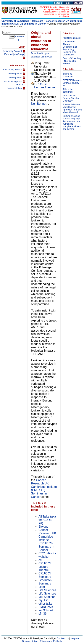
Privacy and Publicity (51, 641)
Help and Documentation (16, 87)
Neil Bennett (40, 104)
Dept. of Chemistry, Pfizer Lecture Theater (72, 61)
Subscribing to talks (14, 70)
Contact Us (63, 638)
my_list (43, 600)
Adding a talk (17, 78)
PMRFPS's (46, 607)
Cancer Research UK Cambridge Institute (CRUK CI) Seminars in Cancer (42, 22)
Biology (43, 527)
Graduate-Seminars (45, 582)
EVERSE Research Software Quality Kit (72, 83)
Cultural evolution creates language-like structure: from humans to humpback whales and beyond (72, 123)
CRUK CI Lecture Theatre (45, 86)
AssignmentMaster (72, 38)
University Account (14, 51)
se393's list (46, 610)
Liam (42, 587)
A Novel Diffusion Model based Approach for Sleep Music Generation (72, 108)
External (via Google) (15, 56)
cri (40, 560)
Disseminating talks (14, 82)
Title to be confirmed (68, 75)
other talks (45, 604)
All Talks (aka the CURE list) (47, 520)
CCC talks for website (47, 555)
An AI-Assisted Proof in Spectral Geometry (71, 98)
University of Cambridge (15, 21)
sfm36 (43, 614)
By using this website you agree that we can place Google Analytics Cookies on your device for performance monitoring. (56, 12)
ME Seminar (47, 597)
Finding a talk (17, 74)
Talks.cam (37, 21)
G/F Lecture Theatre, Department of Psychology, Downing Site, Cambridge (70, 48)
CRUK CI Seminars (45, 575)
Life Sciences (47, 590)
